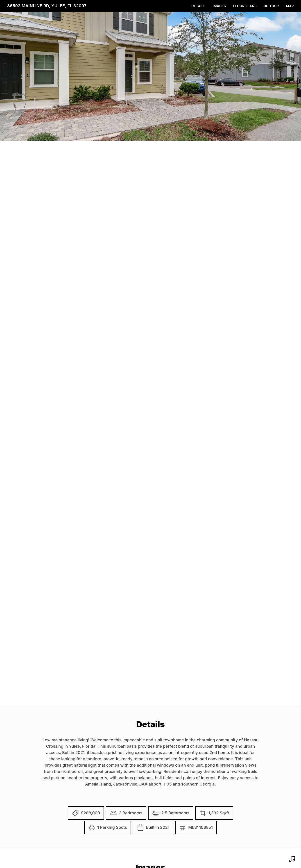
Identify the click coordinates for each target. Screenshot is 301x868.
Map (290, 6)
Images (219, 6)
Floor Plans (245, 6)
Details (199, 6)
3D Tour (271, 6)
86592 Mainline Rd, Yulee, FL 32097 (47, 6)
